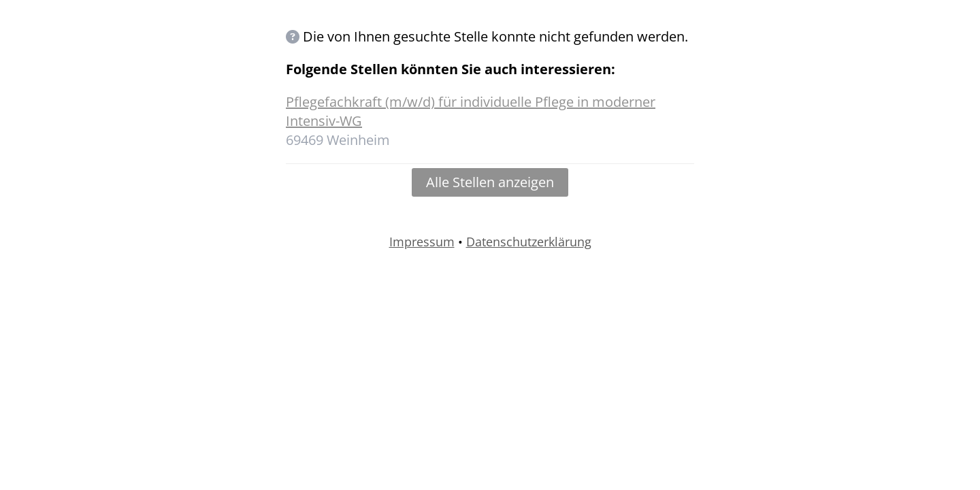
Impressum (422, 242)
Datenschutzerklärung (529, 242)
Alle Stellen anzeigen (490, 182)
